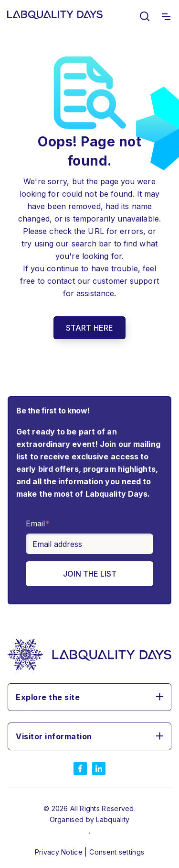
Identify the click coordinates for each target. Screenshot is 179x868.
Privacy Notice (60, 852)
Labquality (113, 819)
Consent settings (117, 852)
